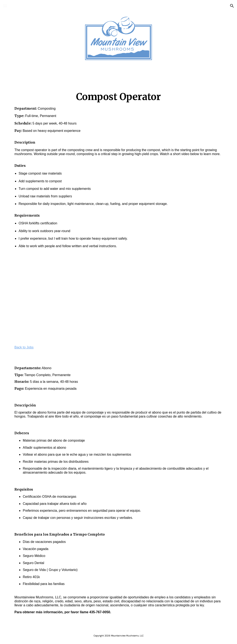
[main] (118, 168)
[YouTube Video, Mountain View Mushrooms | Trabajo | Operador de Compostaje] (173, 298)
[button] (5, 6)
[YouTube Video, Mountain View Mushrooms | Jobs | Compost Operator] (64, 298)
